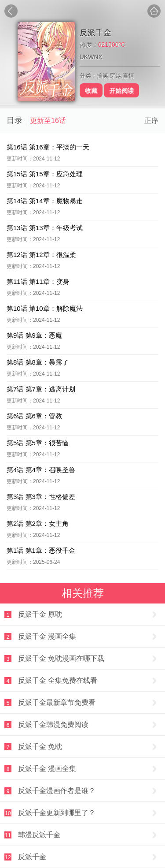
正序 (151, 121)
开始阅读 (121, 90)
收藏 (91, 90)
